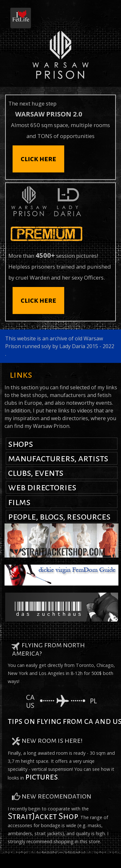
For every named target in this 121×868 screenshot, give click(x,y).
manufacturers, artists (58, 458)
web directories (42, 487)
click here (38, 159)
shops (21, 444)
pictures (42, 777)
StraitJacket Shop (43, 816)
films (19, 502)
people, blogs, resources (59, 516)
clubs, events (36, 473)
